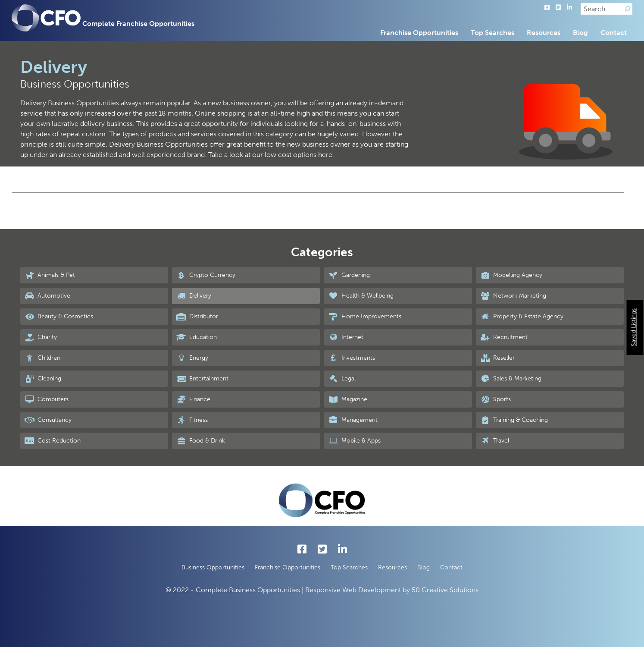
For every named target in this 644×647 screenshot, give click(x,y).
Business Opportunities (213, 567)
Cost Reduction (53, 441)
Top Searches (492, 33)
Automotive (47, 296)
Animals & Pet (50, 275)
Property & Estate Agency (522, 317)
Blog (580, 33)
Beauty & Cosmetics (59, 317)
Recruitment (504, 337)
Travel (495, 441)
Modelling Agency (511, 275)
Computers (47, 399)
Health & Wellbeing (361, 296)
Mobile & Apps (355, 441)
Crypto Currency (206, 275)
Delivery (194, 296)
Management (353, 420)
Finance (193, 399)
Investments (352, 358)
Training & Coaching (514, 420)
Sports (496, 399)
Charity (41, 337)
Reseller (497, 358)
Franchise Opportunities (419, 33)
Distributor (197, 317)
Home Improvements (365, 317)
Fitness (192, 420)
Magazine (348, 399)
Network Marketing (513, 296)
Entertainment (202, 379)
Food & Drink (201, 441)
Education (197, 337)
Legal (342, 379)
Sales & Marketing (511, 379)
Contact (614, 33)
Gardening (349, 275)
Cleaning (43, 379)
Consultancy (48, 420)
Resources (544, 33)
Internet (346, 337)
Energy (192, 358)
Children (42, 358)
